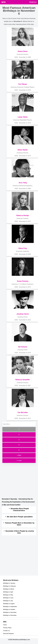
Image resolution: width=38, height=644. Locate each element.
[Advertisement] (17, 480)
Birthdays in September (10, 607)
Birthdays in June (8, 598)
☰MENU (33, 2)
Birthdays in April (8, 592)
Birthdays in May (8, 595)
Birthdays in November (10, 612)
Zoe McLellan (23, 412)
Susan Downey (23, 281)
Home (5, 625)
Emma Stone (23, 51)
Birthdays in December (10, 615)
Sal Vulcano (23, 347)
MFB (4, 2)
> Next (19, 455)
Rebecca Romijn (23, 215)
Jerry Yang (23, 183)
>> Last (19, 460)
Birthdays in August (9, 604)
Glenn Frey (23, 248)
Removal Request (8, 634)
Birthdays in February (9, 586)
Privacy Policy (7, 628)
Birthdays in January (9, 583)
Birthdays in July (8, 601)
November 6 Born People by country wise (20, 532)
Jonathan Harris (23, 314)
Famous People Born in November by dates (20, 524)
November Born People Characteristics (20, 510)
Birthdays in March (9, 589)
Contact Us (6, 631)
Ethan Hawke (23, 150)
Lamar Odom (23, 117)
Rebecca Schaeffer (23, 380)
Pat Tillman (23, 84)
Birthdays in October (9, 609)
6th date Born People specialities (20, 517)
